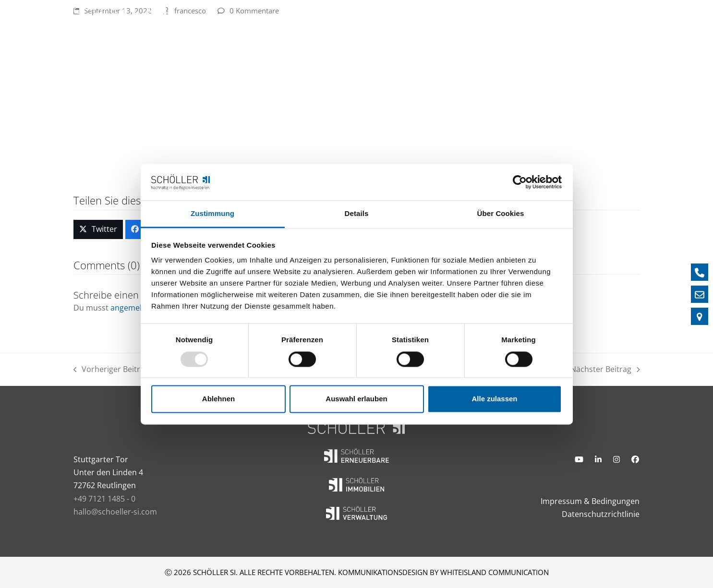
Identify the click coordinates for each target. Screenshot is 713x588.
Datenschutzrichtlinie (601, 514)
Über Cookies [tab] (501, 214)
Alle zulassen (494, 399)
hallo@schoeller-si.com (115, 512)
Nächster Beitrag (605, 370)
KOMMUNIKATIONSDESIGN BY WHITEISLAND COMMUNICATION (443, 572)
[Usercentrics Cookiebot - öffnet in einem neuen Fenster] (520, 182)
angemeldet (132, 308)
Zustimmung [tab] (212, 214)
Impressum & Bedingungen (590, 501)
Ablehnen (218, 399)
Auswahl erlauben (356, 399)
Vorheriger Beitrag (111, 370)
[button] (98, 229)
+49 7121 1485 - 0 (104, 499)
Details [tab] (357, 214)
